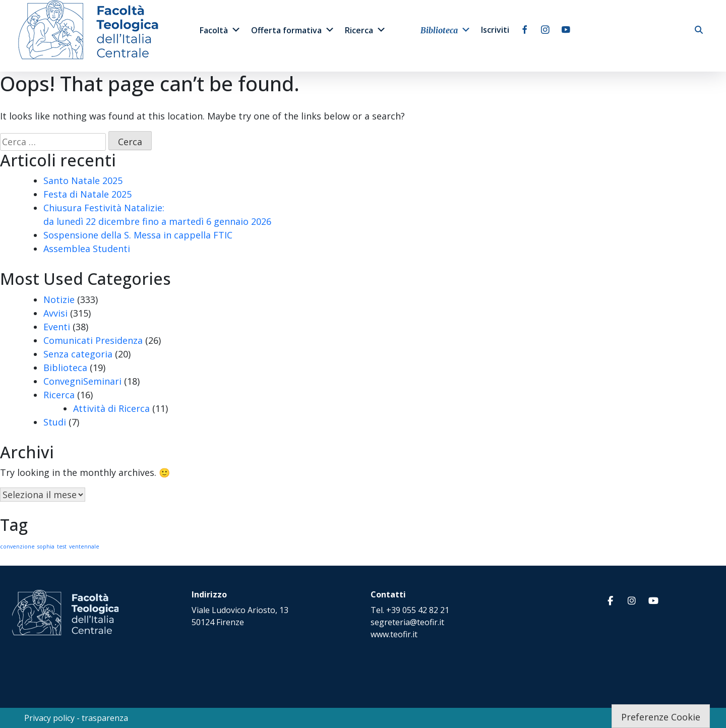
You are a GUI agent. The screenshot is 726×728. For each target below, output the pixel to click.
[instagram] (545, 30)
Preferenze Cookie (661, 717)
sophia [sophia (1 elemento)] (46, 547)
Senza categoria (78, 354)
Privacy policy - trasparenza (76, 718)
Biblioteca (446, 30)
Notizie (59, 299)
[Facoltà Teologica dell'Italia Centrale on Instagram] (632, 601)
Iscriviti (495, 30)
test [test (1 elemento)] (62, 547)
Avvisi (55, 313)
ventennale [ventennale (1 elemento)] (84, 547)
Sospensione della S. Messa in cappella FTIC (138, 235)
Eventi (57, 327)
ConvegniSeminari (82, 381)
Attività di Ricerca (111, 408)
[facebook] (525, 30)
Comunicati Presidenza (93, 340)
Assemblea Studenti (87, 249)
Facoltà (220, 30)
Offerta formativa (293, 30)
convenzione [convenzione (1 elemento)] (17, 547)
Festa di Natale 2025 (87, 194)
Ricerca (366, 30)
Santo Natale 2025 (83, 180)
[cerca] (699, 30)
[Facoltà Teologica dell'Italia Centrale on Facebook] (610, 601)
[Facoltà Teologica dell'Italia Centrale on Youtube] (653, 601)
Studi (55, 422)
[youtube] (566, 30)
